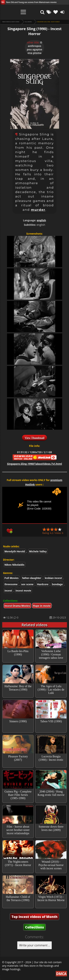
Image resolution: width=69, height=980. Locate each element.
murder (38, 210)
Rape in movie (42, 606)
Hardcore (43, 584)
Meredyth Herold (15, 551)
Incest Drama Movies (17, 606)
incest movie (23, 591)
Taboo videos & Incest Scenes (11, 22)
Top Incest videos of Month (35, 917)
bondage (57, 584)
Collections (34, 927)
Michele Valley (38, 551)
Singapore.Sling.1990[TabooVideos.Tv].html (34, 464)
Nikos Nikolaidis (15, 565)
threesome (11, 584)
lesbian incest (53, 578)
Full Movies (28, 22)
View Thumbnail (34, 438)
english (41, 220)
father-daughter (32, 578)
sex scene (27, 584)
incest (8, 591)
